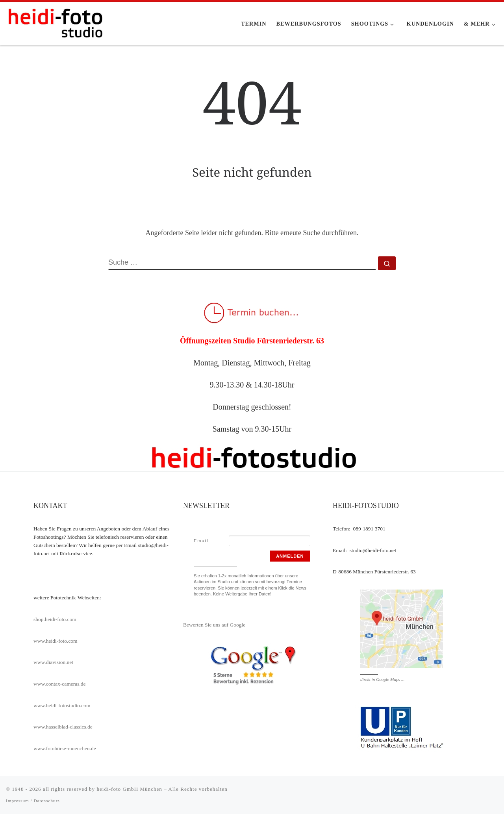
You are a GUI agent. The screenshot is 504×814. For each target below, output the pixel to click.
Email (201, 541)
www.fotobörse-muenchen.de (65, 748)
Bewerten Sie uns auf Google (214, 625)
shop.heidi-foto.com (55, 619)
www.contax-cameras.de (60, 684)
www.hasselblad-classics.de (63, 727)
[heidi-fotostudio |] (55, 22)
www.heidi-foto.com (56, 641)
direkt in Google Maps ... (382, 679)
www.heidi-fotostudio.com (62, 706)
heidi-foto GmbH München (130, 789)
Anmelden (290, 556)
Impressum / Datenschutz (33, 801)
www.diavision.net (53, 662)
